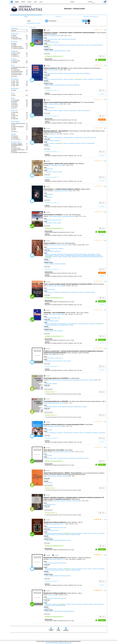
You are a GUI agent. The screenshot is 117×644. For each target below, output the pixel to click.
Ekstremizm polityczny (90, 292)
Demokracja (60, 254)
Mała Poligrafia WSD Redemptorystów (62, 452)
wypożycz (102, 60)
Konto (41, 2)
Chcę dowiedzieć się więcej (52, 643)
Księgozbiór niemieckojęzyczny (91, 17)
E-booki (47, 386)
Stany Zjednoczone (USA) (96, 45)
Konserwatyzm (73, 110)
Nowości (23, 2)
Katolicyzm (53, 534)
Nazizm (60, 257)
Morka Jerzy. (59, 358)
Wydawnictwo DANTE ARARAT (61, 191)
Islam (70, 257)
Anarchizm (78, 143)
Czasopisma (58, 17)
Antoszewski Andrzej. (50, 289)
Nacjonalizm (72, 143)
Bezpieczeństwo (81, 45)
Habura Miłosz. (59, 137)
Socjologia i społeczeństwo (73, 85)
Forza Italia (60, 458)
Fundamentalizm (91, 143)
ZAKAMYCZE (51, 595)
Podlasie (59, 223)
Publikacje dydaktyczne (55, 140)
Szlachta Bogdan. (49, 194)
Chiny (50, 258)
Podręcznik (48, 82)
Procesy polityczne (68, 254)
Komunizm (66, 110)
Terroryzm (69, 361)
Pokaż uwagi (47, 54)
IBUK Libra (92, 380)
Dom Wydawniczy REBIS (54, 36)
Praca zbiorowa (49, 482)
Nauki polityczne (86, 110)
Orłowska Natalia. (69, 137)
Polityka (79, 110)
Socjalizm (85, 79)
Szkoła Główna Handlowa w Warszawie (59, 245)
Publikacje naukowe (54, 42)
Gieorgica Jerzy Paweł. (53, 220)
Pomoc (35, 2)
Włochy (87, 458)
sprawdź (102, 94)
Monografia (48, 48)
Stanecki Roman (69, 39)
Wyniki (17, 2)
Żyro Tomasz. (90, 137)
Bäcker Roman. (49, 430)
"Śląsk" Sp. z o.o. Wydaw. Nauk (56, 314)
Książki (26, 17)
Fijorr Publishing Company (56, 165)
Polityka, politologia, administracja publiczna (55, 51)
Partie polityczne (49, 110)
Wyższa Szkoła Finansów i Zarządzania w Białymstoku (62, 216)
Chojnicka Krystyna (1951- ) (54, 73)
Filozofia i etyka (49, 611)
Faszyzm (84, 143)
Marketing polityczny (62, 324)
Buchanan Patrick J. (50, 358)
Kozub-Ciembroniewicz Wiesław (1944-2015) (77, 73)
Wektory (51, 354)
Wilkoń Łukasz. (49, 455)
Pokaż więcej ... (14, 76)
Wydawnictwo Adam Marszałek (55, 286)
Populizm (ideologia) (75, 534)
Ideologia (66, 79)
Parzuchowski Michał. (65, 407)
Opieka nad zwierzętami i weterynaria (54, 331)
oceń (105, 30)
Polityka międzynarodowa (59, 45)
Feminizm (62, 255)
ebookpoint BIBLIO (77, 501)
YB (82, 2)
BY (85, 2)
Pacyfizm (62, 534)
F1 (96, 2)
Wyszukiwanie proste (31, 23)
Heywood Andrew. (49, 137)
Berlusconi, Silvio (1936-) (51, 458)
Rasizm (90, 533)
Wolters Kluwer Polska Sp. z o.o (57, 524)
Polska (55, 110)
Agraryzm (85, 533)
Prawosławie (88, 433)
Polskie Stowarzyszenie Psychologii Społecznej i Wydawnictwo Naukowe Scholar (69, 380)
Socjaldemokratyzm (70, 255)
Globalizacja (75, 257)
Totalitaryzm (91, 79)
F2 (100, 2)
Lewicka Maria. (51, 384)
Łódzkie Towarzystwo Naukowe (54, 476)
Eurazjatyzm (95, 433)
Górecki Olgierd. (50, 504)
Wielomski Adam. (49, 169)
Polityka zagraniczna (71, 45)
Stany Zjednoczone (57, 361)
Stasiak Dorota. (79, 137)
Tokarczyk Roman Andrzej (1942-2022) (56, 527)
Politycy (66, 458)
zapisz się (102, 120)
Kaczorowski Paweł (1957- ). (54, 248)
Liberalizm (71, 79)
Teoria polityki (53, 254)
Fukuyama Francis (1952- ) (53, 39)
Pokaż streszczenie (48, 389)
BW (79, 2)
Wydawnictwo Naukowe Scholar (51, 403)
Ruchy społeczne (55, 325)
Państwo (47, 79)
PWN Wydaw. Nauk (54, 134)
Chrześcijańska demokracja (89, 255)
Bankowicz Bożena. (50, 108)
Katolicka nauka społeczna (56, 79)
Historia (30, 2)
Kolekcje (38, 23)
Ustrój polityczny (99, 79)
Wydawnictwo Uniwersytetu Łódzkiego (63, 501)
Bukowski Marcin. (80, 407)
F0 (94, 2)
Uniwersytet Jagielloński (54, 70)
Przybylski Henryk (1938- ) (53, 318)
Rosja (46, 258)
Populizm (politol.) (68, 433)
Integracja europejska (83, 324)
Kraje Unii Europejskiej (84, 257)
